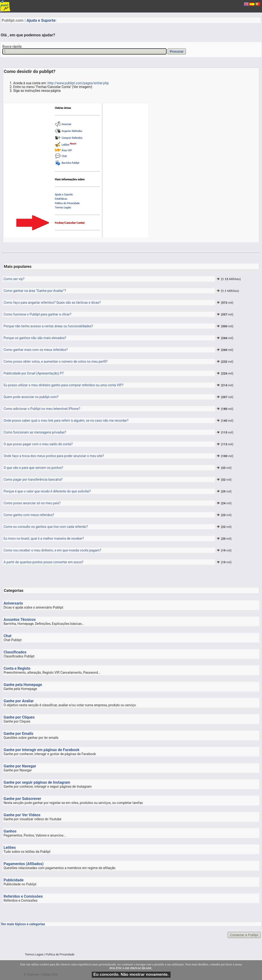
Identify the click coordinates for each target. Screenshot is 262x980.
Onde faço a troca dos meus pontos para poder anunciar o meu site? (54, 456)
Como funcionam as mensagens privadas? (35, 432)
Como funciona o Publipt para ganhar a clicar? (37, 314)
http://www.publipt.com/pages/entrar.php (78, 83)
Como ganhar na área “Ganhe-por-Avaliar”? (35, 291)
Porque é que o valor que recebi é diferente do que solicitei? (47, 491)
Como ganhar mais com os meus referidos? (36, 350)
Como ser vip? (14, 279)
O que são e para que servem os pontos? (33, 468)
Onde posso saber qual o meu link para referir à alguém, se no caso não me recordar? (66, 421)
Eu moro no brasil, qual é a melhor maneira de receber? (44, 538)
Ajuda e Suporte (41, 20)
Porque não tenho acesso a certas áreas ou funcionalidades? (48, 326)
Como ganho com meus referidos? (29, 515)
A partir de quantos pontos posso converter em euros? (43, 562)
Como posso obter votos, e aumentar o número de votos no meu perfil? (56, 362)
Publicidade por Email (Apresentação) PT (34, 373)
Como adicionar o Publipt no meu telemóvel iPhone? (42, 409)
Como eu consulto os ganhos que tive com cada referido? (46, 527)
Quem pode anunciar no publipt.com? (31, 397)
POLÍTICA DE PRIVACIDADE (131, 968)
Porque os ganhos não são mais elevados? (35, 338)
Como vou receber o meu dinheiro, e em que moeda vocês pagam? (52, 550)
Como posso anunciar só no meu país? (32, 503)
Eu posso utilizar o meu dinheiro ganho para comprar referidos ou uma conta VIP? (63, 385)
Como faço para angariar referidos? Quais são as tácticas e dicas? (52, 303)
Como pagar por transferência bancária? (33, 479)
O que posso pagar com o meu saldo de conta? (38, 444)
